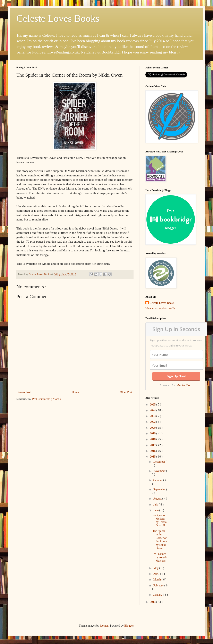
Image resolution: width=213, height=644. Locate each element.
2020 (153, 428)
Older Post (126, 392)
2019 (153, 433)
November (160, 471)
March (157, 580)
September (160, 489)
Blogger (129, 626)
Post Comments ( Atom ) (46, 399)
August (158, 499)
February (159, 586)
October (158, 480)
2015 (153, 457)
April (157, 574)
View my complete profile (160, 308)
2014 (153, 602)
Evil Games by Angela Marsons (160, 557)
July (156, 505)
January (158, 595)
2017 (153, 445)
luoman (104, 626)
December (159, 462)
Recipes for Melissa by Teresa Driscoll (160, 520)
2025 (153, 405)
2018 (153, 439)
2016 (153, 451)
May (156, 568)
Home (75, 392)
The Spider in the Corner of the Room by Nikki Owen (160, 540)
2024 (153, 410)
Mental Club (184, 385)
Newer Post (24, 392)
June (156, 510)
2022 (153, 422)
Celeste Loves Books (58, 18)
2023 (153, 416)
